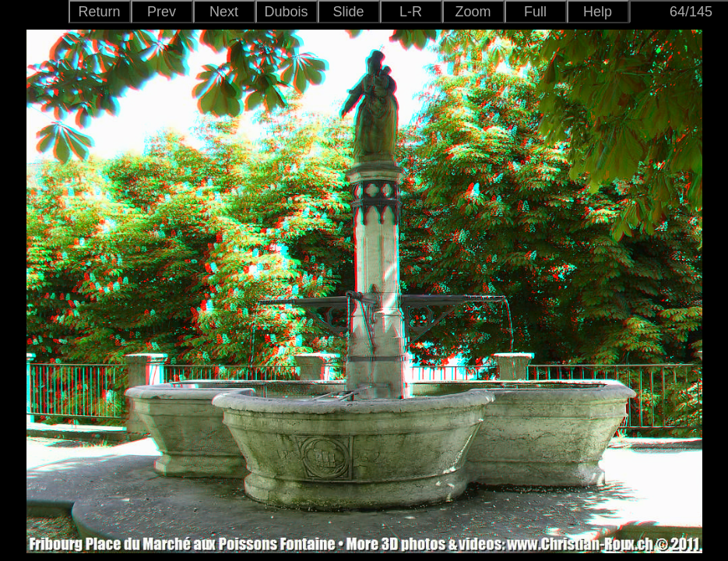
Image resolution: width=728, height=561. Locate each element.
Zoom (473, 12)
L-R (411, 12)
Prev (162, 12)
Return (99, 12)
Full (535, 12)
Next (224, 12)
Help (598, 12)
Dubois (286, 12)
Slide (348, 12)
